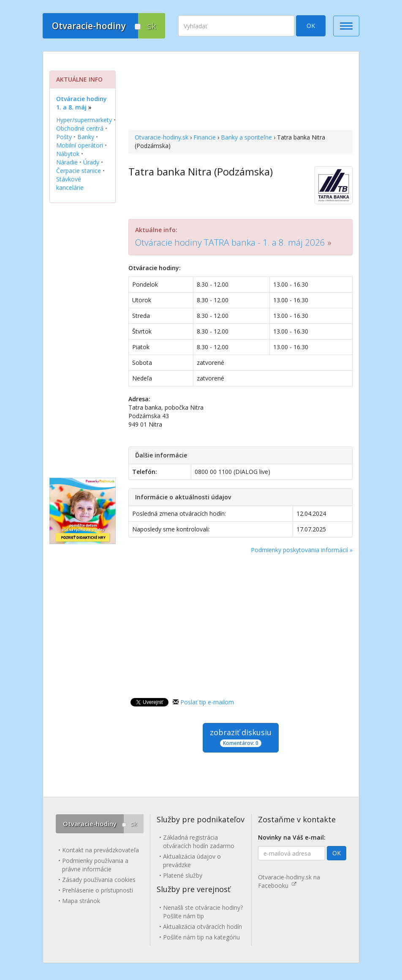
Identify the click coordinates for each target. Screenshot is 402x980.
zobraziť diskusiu (241, 737)
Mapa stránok (81, 901)
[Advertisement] (240, 92)
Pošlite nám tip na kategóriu (201, 937)
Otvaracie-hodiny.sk (162, 137)
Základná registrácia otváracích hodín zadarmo (199, 842)
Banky (86, 137)
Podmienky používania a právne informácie (95, 865)
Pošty (64, 137)
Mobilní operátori (80, 145)
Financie (205, 137)
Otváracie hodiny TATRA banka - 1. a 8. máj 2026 (230, 242)
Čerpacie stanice (79, 171)
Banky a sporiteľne (246, 137)
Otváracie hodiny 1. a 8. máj (81, 103)
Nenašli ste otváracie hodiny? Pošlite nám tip (203, 912)
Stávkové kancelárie (70, 183)
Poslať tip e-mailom (207, 702)
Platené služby (183, 875)
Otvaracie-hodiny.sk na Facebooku (289, 881)
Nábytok (68, 154)
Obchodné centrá (80, 128)
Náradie (67, 162)
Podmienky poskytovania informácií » (302, 550)
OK (311, 26)
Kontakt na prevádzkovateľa (100, 850)
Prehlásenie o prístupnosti (98, 890)
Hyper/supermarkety (84, 120)
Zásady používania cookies (99, 880)
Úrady (91, 162)
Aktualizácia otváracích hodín (202, 927)
